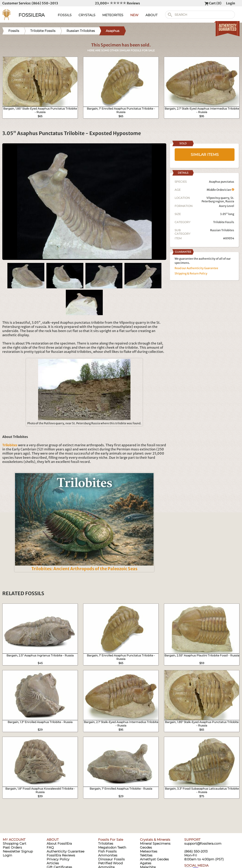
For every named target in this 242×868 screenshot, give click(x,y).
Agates (146, 863)
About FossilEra (59, 843)
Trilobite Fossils (224, 222)
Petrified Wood (110, 863)
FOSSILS (65, 15)
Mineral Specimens (155, 843)
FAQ (50, 847)
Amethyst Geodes (154, 859)
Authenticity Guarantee (65, 851)
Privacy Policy (58, 859)
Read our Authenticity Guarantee (196, 268)
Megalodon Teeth (112, 847)
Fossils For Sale (111, 840)
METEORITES (113, 15)
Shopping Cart (15, 843)
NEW (134, 15)
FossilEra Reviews (61, 855)
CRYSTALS (87, 15)
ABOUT (151, 15)
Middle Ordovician (220, 190)
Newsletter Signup (18, 851)
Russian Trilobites (222, 230)
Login (231, 3)
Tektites (146, 855)
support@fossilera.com (203, 843)
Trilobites (106, 843)
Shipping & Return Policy (191, 273)
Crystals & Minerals (155, 840)
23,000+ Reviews (117, 3)
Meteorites (149, 851)
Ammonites (108, 855)
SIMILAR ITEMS (205, 155)
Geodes (146, 847)
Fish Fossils (107, 851)
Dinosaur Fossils (111, 859)
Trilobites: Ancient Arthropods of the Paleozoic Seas (84, 569)
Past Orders (12, 847)
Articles (53, 863)
